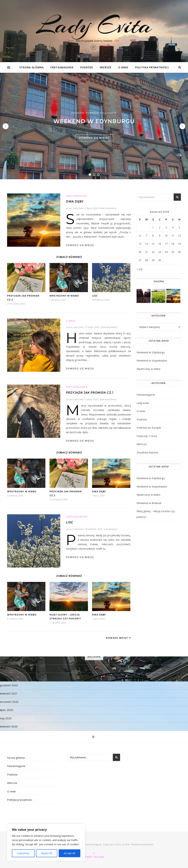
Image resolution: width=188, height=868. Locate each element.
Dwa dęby (75, 202)
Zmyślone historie (147, 452)
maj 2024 (6, 677)
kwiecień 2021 (9, 693)
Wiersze (106, 67)
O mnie (123, 67)
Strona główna (31, 67)
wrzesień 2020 (9, 702)
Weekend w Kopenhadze (152, 360)
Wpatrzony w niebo (64, 296)
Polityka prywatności (152, 67)
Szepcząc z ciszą (147, 436)
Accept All (69, 853)
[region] (46, 842)
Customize (23, 853)
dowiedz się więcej (94, 138)
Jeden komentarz (109, 327)
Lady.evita (143, 403)
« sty (140, 269)
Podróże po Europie (101, 113)
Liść (95, 296)
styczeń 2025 (8, 660)
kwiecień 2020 (9, 726)
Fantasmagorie (62, 67)
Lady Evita (94, 25)
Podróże (87, 67)
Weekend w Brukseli (149, 503)
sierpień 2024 (9, 669)
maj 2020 (6, 718)
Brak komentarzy (108, 208)
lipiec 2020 (7, 710)
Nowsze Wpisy (118, 638)
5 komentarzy (111, 529)
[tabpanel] (94, 126)
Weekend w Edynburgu (94, 121)
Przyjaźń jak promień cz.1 (90, 393)
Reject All (47, 853)
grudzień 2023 (9, 685)
